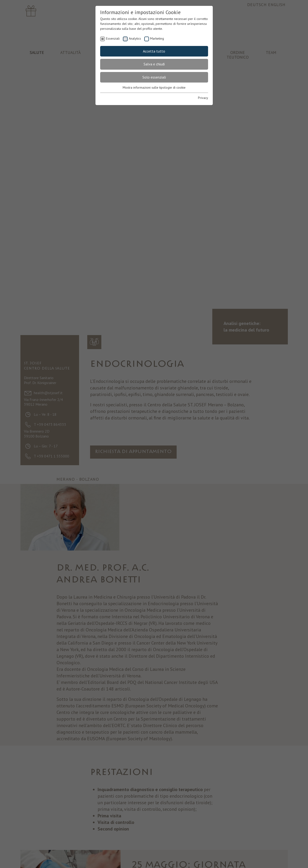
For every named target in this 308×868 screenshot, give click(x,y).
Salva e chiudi (154, 64)
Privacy (203, 98)
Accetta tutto (154, 51)
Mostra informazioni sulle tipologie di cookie (154, 87)
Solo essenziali (154, 77)
